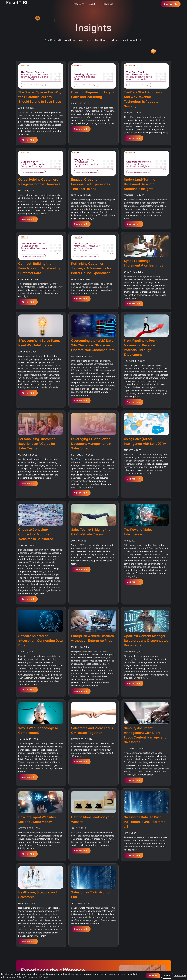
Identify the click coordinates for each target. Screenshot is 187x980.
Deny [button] (167, 976)
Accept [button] (153, 976)
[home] (17, 4)
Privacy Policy (24, 977)
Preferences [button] (180, 976)
